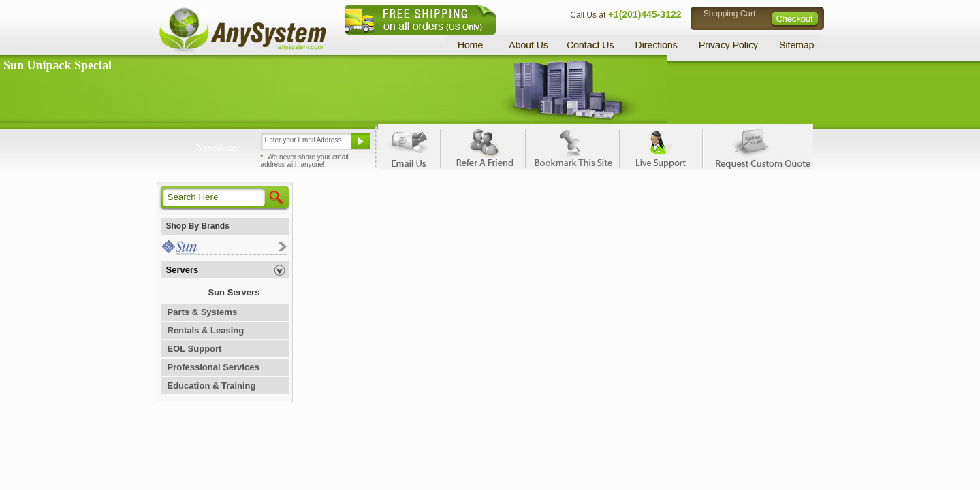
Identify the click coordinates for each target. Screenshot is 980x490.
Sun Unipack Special (58, 65)
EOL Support (195, 349)
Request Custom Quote (757, 146)
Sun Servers (234, 292)
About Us (528, 45)
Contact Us (590, 45)
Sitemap (795, 45)
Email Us (409, 146)
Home (472, 45)
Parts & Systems (203, 312)
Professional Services (214, 367)
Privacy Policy (729, 45)
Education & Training (212, 386)
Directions (657, 45)
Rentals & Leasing (206, 330)
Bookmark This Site (572, 146)
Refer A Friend (483, 146)
